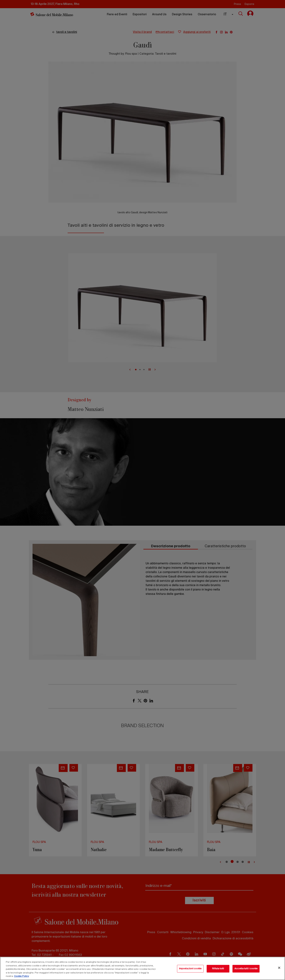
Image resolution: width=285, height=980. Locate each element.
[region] (142, 968)
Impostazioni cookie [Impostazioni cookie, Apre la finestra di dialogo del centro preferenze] (190, 969)
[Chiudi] (279, 968)
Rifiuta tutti (218, 969)
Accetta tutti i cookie (246, 969)
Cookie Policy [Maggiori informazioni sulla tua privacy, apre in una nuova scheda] (21, 976)
